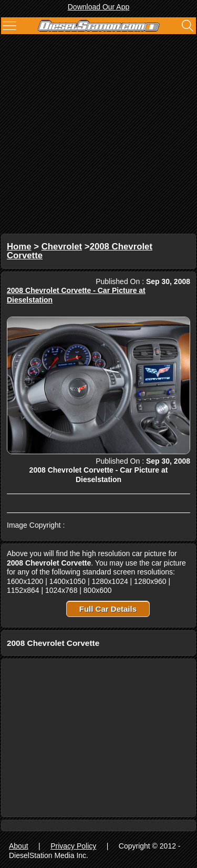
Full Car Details (108, 609)
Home (19, 247)
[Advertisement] (98, 135)
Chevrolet (62, 247)
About (19, 846)
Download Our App (99, 7)
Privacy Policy (73, 846)
